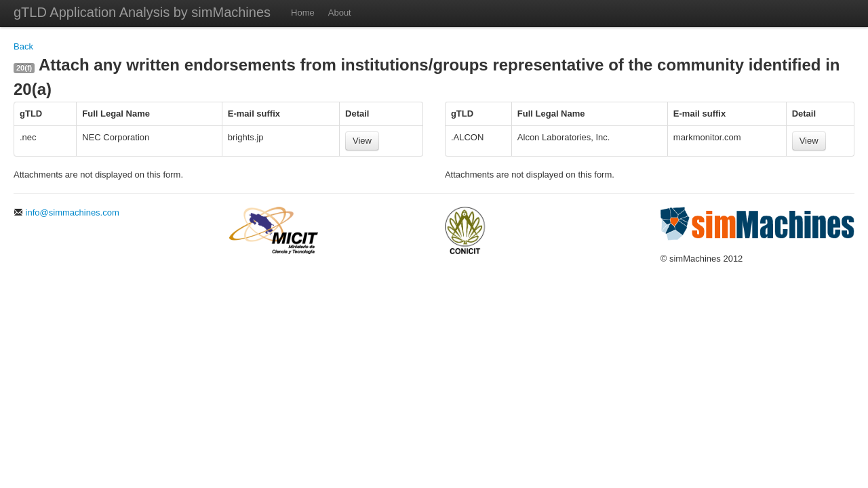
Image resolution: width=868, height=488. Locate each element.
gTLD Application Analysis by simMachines (142, 12)
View (362, 141)
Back (23, 46)
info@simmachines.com (66, 212)
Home (303, 13)
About (340, 13)
